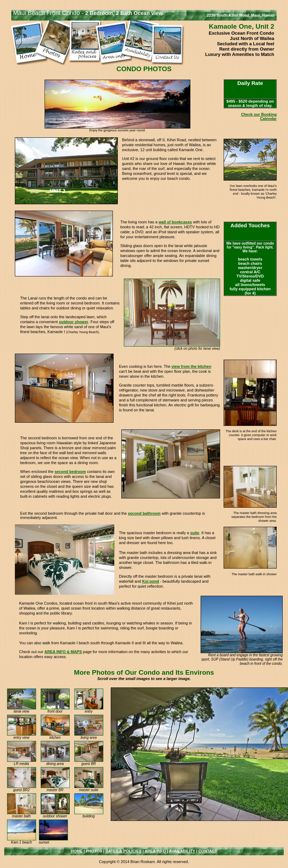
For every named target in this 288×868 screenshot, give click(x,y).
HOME (77, 851)
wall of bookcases (175, 222)
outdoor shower (73, 322)
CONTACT (208, 851)
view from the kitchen (191, 366)
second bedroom (70, 472)
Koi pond (151, 581)
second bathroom (144, 513)
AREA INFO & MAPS (63, 652)
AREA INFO (155, 851)
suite (195, 533)
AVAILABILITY (182, 851)
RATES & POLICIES (123, 851)
